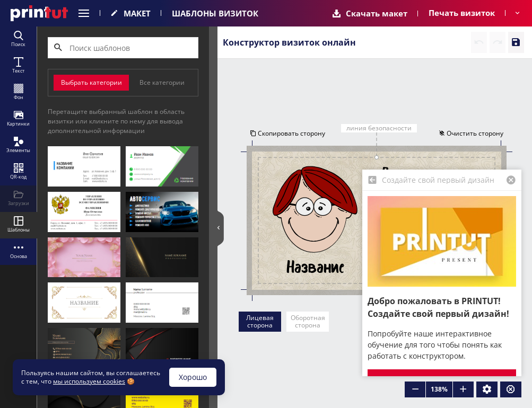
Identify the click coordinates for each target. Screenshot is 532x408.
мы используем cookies (89, 381)
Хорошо (193, 377)
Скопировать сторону (286, 134)
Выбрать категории (91, 82)
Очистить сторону (472, 134)
